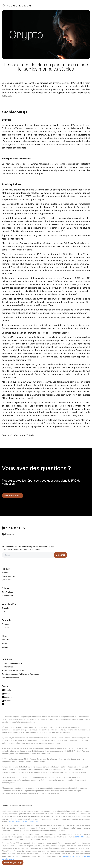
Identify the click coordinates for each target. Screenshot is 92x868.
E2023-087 (80, 837)
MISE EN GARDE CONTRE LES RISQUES (23, 822)
